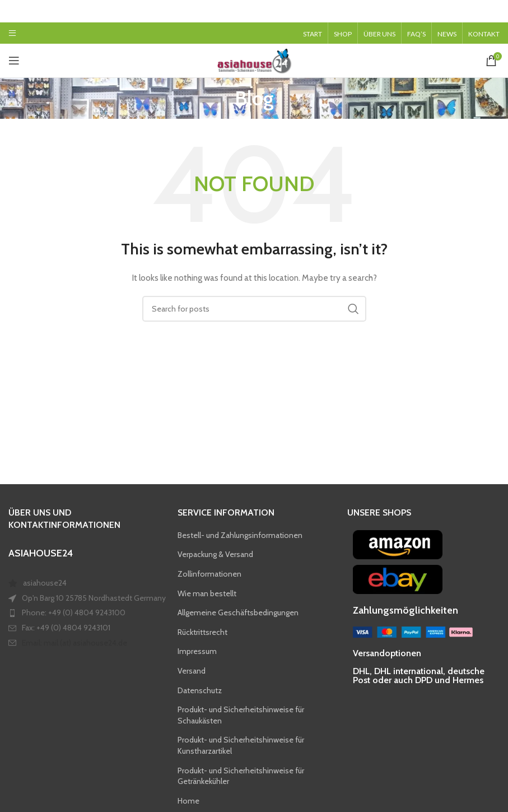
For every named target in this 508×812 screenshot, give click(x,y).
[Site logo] (254, 59)
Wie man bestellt (207, 593)
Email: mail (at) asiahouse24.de (74, 643)
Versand (192, 671)
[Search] (254, 309)
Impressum (197, 651)
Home (188, 801)
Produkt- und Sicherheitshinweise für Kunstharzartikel (241, 745)
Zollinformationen (209, 574)
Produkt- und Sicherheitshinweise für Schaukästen (241, 715)
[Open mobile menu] (12, 33)
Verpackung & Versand (215, 554)
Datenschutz (200, 690)
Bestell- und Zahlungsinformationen (240, 535)
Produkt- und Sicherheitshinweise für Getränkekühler (241, 776)
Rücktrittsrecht (202, 632)
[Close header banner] (494, 11)
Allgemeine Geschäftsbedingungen (238, 613)
